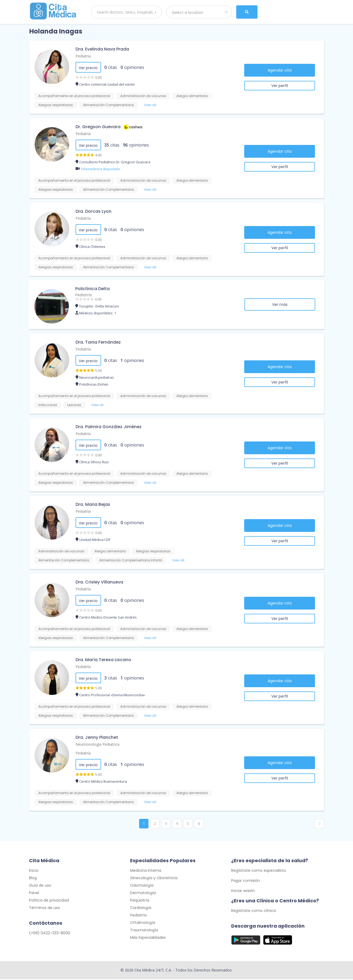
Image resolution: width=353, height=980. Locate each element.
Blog (33, 879)
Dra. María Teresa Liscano (103, 660)
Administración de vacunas (143, 96)
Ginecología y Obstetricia (154, 879)
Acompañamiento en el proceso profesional (74, 96)
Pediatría (83, 56)
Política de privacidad (49, 901)
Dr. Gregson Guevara (98, 127)
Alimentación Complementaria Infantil (131, 560)
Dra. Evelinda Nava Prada (102, 49)
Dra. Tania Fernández (98, 342)
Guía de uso (40, 886)
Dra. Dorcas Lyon (94, 211)
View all (150, 105)
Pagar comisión (246, 881)
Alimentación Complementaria (108, 105)
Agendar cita (280, 70)
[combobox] (199, 12)
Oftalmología (143, 923)
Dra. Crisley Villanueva (99, 582)
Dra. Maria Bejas (93, 504)
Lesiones (74, 405)
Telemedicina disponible (100, 169)
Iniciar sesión (243, 891)
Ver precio (88, 68)
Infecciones (48, 405)
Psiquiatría (140, 901)
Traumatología (144, 931)
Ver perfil (280, 86)
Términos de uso (45, 908)
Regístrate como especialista (258, 871)
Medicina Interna (146, 871)
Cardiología (141, 908)
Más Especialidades (148, 938)
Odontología (142, 886)
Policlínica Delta (92, 289)
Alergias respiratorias (56, 105)
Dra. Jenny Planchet (97, 737)
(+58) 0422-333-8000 (50, 934)
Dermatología (143, 894)
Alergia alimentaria (192, 96)
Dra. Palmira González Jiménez (109, 427)
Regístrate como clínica (254, 911)
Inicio (34, 871)
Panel (34, 894)
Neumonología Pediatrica (97, 744)
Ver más (280, 305)
